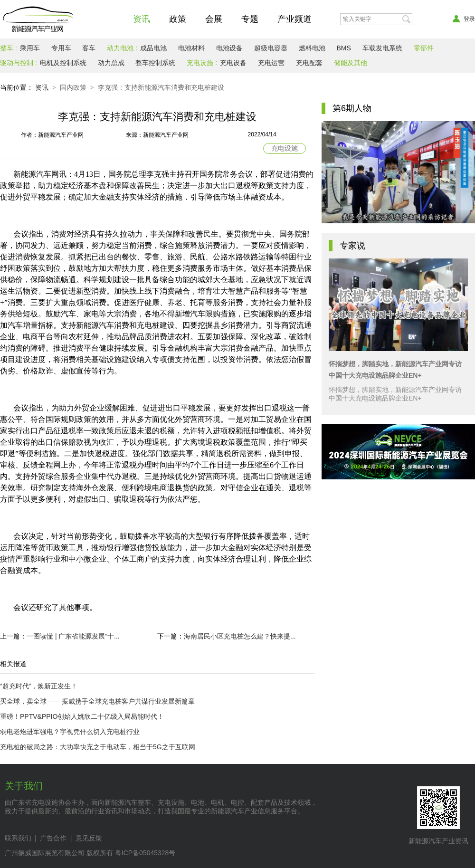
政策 (178, 19)
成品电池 (153, 48)
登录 (464, 19)
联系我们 (18, 838)
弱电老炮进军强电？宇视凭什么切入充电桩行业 (70, 732)
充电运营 (271, 63)
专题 (250, 19)
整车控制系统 (155, 63)
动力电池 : (122, 48)
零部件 (424, 48)
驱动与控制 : (19, 63)
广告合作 (53, 838)
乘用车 (30, 48)
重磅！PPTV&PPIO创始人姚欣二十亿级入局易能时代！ (82, 716)
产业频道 (294, 19)
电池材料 (191, 48)
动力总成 (111, 63)
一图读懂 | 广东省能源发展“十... (73, 636)
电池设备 (229, 48)
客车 (89, 48)
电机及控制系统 (63, 63)
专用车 (61, 48)
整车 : (9, 48)
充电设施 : (202, 63)
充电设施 (285, 148)
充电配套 (309, 63)
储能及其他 (351, 63)
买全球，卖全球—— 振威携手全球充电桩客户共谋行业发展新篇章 (97, 701)
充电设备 (233, 63)
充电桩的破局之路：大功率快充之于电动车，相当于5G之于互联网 (98, 747)
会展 (214, 19)
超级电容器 (271, 48)
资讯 (142, 19)
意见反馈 (89, 838)
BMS (343, 48)
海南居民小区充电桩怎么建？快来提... (240, 636)
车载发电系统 (382, 48)
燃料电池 (312, 48)
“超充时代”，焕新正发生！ (39, 686)
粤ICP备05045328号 (145, 853)
